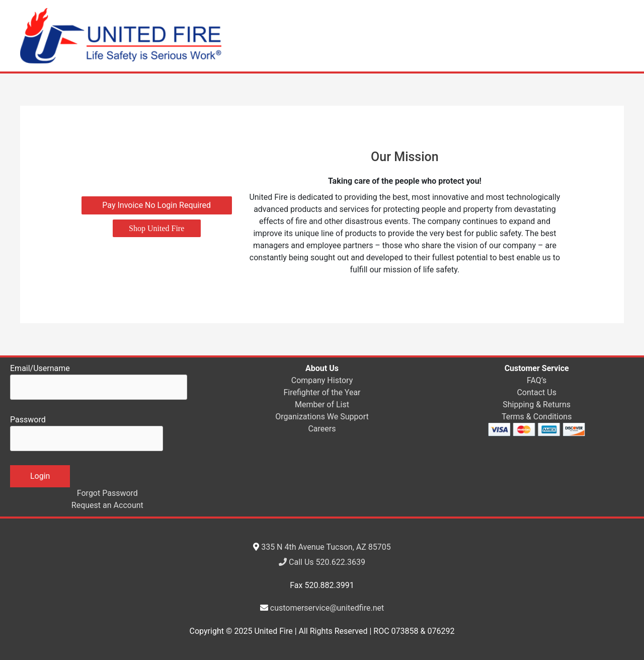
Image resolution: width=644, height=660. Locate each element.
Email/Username (99, 382)
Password (87, 433)
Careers (322, 429)
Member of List (322, 405)
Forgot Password (107, 493)
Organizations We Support (322, 417)
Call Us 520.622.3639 (322, 562)
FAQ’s (537, 380)
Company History (322, 380)
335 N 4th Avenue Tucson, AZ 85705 (326, 547)
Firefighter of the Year (322, 392)
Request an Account (107, 505)
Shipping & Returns (537, 405)
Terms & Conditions (537, 417)
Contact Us (537, 392)
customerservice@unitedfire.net (327, 608)
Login (40, 476)
